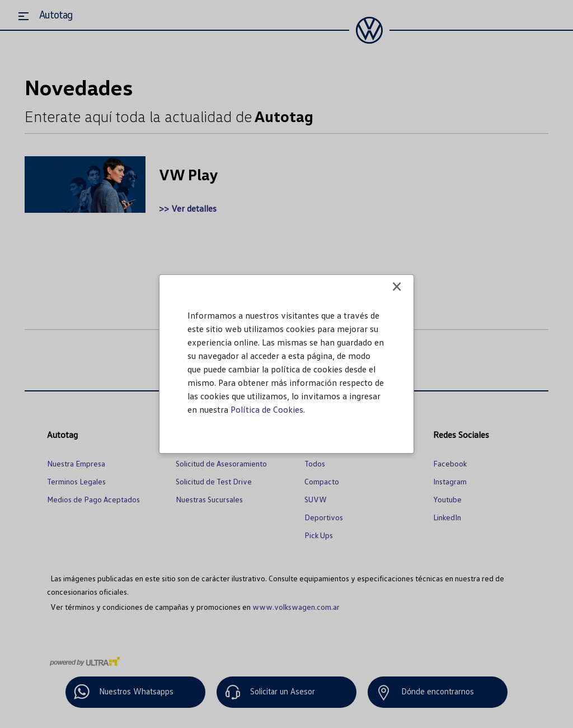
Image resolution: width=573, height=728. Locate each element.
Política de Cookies (267, 409)
